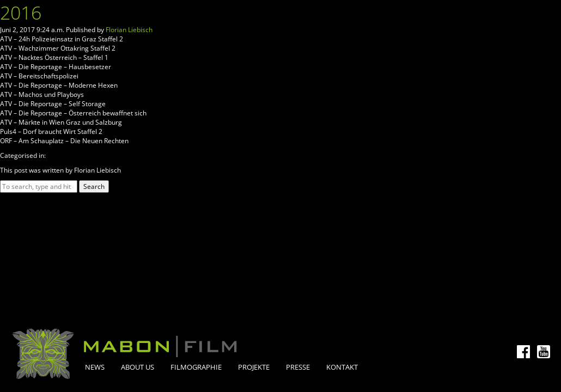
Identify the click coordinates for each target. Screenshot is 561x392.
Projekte (254, 367)
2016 (21, 13)
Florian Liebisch (129, 30)
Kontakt (342, 367)
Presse (298, 367)
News (95, 367)
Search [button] (94, 186)
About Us (138, 367)
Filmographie (196, 367)
